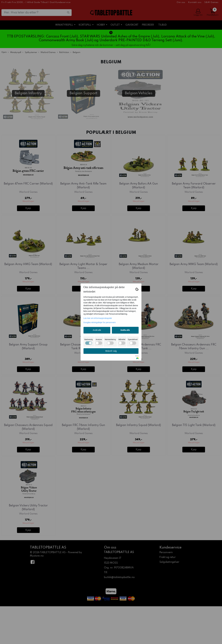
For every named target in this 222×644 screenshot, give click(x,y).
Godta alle (125, 330)
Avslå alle (97, 330)
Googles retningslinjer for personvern (100, 322)
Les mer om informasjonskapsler (98, 318)
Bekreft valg (111, 351)
